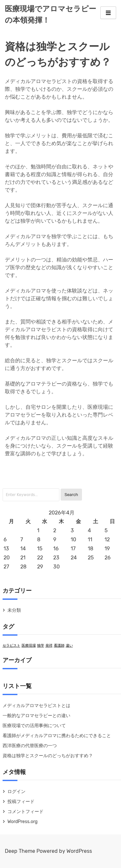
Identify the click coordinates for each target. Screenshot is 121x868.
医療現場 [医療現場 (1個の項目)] (29, 646)
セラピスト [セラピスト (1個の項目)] (11, 646)
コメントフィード (25, 812)
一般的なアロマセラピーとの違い (36, 716)
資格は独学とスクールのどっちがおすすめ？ (48, 756)
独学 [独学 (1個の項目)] (41, 646)
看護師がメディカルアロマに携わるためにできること (57, 736)
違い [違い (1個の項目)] (69, 646)
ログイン (16, 792)
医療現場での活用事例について (34, 726)
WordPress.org (22, 822)
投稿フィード (21, 802)
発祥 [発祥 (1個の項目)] (49, 646)
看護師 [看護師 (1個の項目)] (59, 646)
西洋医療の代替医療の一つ (30, 746)
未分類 (14, 610)
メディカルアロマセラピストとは (36, 706)
